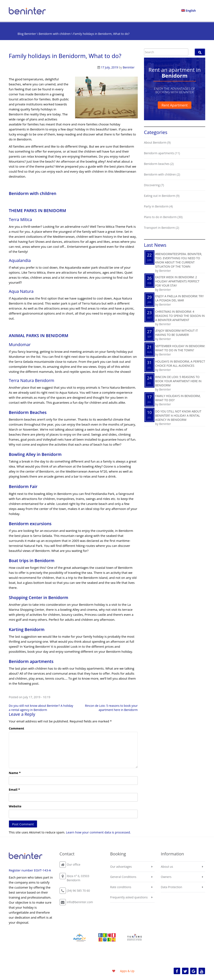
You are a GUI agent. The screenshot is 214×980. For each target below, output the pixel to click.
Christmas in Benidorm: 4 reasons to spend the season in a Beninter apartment (180, 316)
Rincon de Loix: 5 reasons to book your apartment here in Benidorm (111, 708)
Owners (166, 877)
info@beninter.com (80, 902)
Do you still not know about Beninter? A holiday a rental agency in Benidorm (41, 708)
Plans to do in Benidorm (160, 217)
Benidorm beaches (157, 164)
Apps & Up (127, 971)
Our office (74, 864)
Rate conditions (121, 887)
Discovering (152, 185)
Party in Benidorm (156, 206)
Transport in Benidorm (159, 228)
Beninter (129, 67)
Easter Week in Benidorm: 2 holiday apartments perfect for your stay (177, 281)
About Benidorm (155, 142)
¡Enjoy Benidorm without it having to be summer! (177, 333)
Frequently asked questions (129, 897)
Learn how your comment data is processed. (98, 832)
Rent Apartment (175, 105)
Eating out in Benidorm (160, 196)
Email (14, 789)
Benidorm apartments (159, 153)
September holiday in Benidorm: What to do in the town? (180, 348)
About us (167, 867)
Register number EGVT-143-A (30, 870)
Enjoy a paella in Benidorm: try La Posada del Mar (180, 298)
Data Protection (172, 887)
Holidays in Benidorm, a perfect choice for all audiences (180, 364)
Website (15, 806)
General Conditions (123, 877)
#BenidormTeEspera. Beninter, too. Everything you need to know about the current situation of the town (179, 260)
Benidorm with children (55, 34)
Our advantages (121, 867)
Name (15, 773)
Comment (17, 728)
